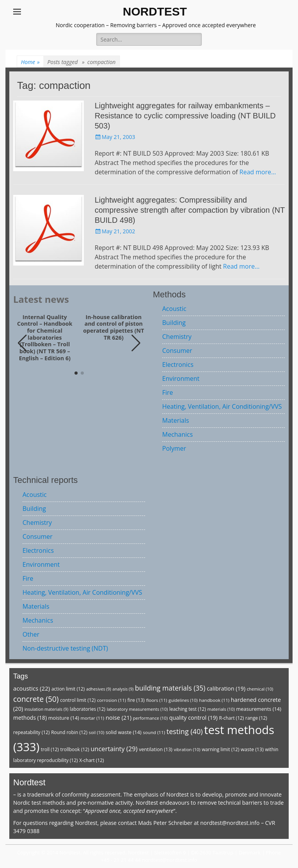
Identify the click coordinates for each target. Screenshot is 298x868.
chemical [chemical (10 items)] (260, 689)
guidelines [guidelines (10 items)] (183, 700)
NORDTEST (155, 11)
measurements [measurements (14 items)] (259, 709)
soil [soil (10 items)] (97, 732)
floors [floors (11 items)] (156, 700)
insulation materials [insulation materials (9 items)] (46, 709)
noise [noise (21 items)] (119, 717)
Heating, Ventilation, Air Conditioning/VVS (222, 406)
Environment (181, 378)
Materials (176, 420)
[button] (136, 343)
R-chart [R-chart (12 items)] (231, 718)
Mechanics (178, 434)
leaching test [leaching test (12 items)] (188, 709)
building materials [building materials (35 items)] (170, 688)
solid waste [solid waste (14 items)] (123, 732)
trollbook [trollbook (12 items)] (74, 749)
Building (174, 323)
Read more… (258, 172)
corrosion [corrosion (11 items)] (112, 700)
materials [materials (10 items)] (221, 709)
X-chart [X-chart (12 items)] (92, 760)
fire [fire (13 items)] (136, 700)
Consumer (177, 351)
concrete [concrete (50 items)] (36, 699)
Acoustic (174, 309)
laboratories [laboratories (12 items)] (88, 709)
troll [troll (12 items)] (50, 749)
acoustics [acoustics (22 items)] (32, 688)
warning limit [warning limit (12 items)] (221, 749)
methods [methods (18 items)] (30, 718)
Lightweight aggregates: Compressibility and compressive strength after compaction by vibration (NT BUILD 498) (190, 210)
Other (31, 634)
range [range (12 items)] (256, 718)
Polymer (174, 448)
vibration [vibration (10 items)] (187, 749)
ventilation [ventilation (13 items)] (156, 749)
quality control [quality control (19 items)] (193, 718)
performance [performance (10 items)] (150, 718)
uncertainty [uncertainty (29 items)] (114, 749)
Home (30, 62)
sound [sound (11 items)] (154, 732)
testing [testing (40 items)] (185, 731)
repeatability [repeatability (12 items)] (31, 732)
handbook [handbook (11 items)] (214, 700)
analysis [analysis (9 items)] (123, 689)
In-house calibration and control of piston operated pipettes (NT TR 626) (113, 327)
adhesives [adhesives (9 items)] (99, 689)
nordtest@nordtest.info (230, 823)
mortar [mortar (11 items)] (92, 718)
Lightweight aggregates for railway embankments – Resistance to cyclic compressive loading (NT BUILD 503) (185, 116)
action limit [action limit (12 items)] (68, 689)
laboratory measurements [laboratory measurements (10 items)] (137, 709)
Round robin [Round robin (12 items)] (69, 732)
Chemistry (177, 337)
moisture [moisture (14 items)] (64, 718)
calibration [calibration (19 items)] (226, 688)
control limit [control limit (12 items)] (78, 700)
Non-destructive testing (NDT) (65, 648)
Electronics (178, 365)
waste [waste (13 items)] (252, 749)
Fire (168, 392)
